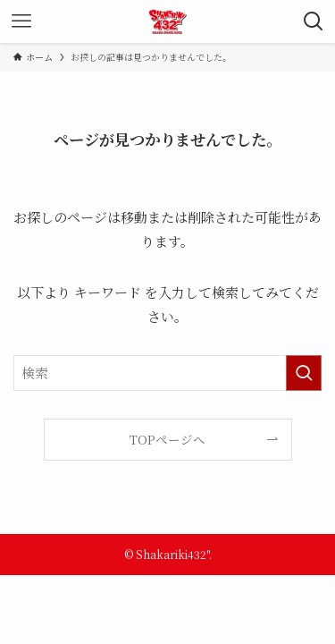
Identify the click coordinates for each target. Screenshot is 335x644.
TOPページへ (167, 439)
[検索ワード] (167, 373)
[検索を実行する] (304, 373)
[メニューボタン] (21, 21)
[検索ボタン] (314, 21)
